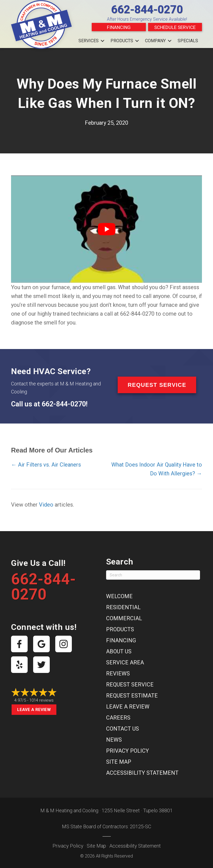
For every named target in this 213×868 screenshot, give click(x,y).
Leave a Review (34, 710)
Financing (119, 27)
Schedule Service (175, 27)
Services (89, 41)
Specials (188, 41)
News (114, 740)
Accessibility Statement (142, 773)
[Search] (153, 575)
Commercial (124, 618)
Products (122, 41)
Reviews (118, 673)
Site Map (119, 762)
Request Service (130, 685)
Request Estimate (132, 696)
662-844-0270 (147, 10)
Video (46, 505)
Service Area (125, 662)
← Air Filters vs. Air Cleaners (46, 465)
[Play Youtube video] (106, 229)
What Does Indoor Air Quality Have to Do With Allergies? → (157, 469)
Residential (123, 607)
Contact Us (123, 729)
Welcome (119, 596)
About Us (119, 651)
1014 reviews (41, 700)
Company (155, 41)
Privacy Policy (127, 751)
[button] (102, 41)
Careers (118, 718)
